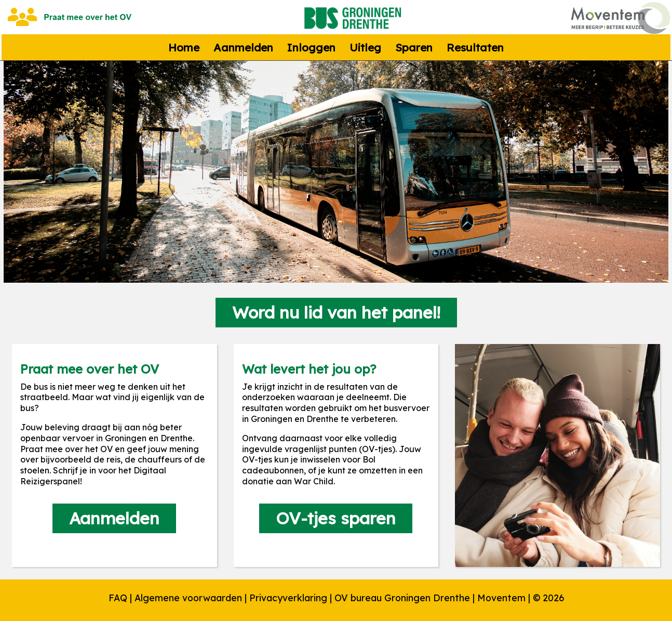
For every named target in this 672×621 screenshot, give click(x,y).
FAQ (118, 598)
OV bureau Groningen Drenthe (402, 598)
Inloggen (311, 47)
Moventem (501, 598)
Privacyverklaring (288, 598)
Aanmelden (243, 47)
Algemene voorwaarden (188, 598)
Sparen (414, 47)
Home (184, 47)
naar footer (0, 3)
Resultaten (475, 47)
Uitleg (365, 47)
